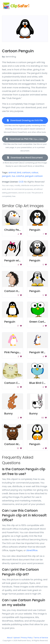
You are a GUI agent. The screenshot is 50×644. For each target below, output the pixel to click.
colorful (20, 176)
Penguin (35, 230)
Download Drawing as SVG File (25, 120)
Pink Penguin (13, 352)
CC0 (21, 182)
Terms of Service (41, 638)
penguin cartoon (34, 176)
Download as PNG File (25, 139)
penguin (6, 176)
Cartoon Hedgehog (17, 291)
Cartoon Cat (13, 383)
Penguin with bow (16, 260)
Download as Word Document (25, 158)
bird (19, 173)
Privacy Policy (27, 638)
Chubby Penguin (15, 230)
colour (35, 173)
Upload (17, 638)
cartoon (26, 173)
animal (12, 173)
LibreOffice (32, 550)
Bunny (8, 414)
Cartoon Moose (15, 444)
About (10, 638)
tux (13, 176)
